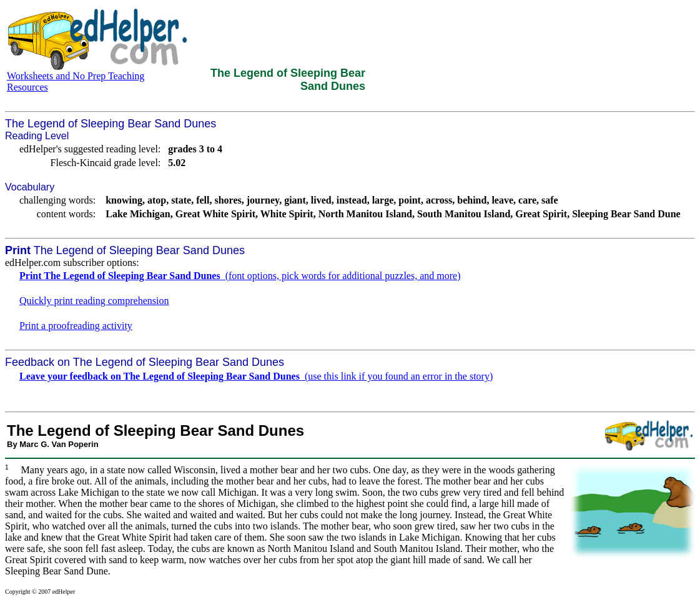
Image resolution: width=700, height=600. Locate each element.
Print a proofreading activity (76, 326)
